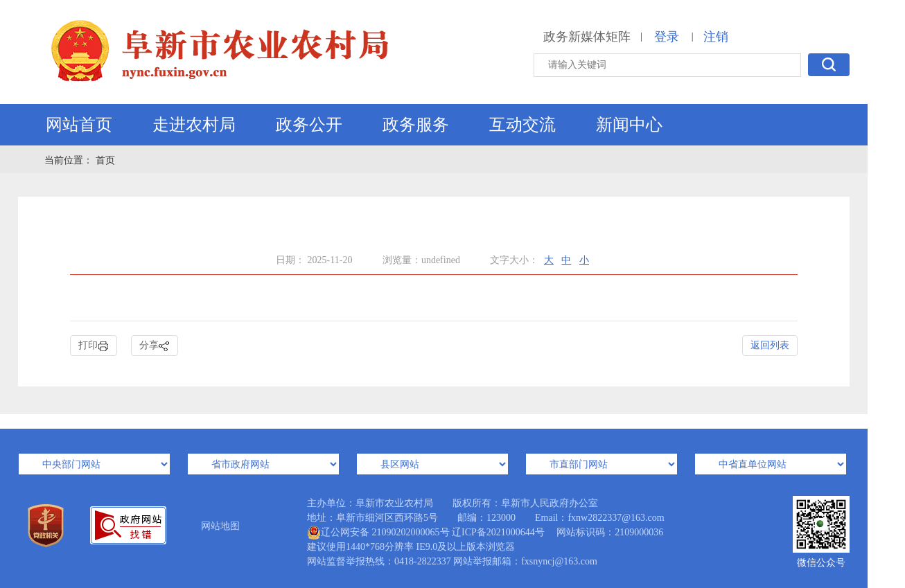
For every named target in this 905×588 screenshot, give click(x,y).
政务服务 (416, 125)
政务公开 (309, 125)
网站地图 (220, 526)
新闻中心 (629, 125)
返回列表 (770, 345)
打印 (94, 346)
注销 (716, 37)
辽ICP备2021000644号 (498, 532)
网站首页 (79, 125)
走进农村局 (194, 125)
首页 (105, 160)
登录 (667, 37)
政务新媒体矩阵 (587, 37)
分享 (155, 346)
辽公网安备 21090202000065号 (378, 533)
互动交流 (522, 125)
